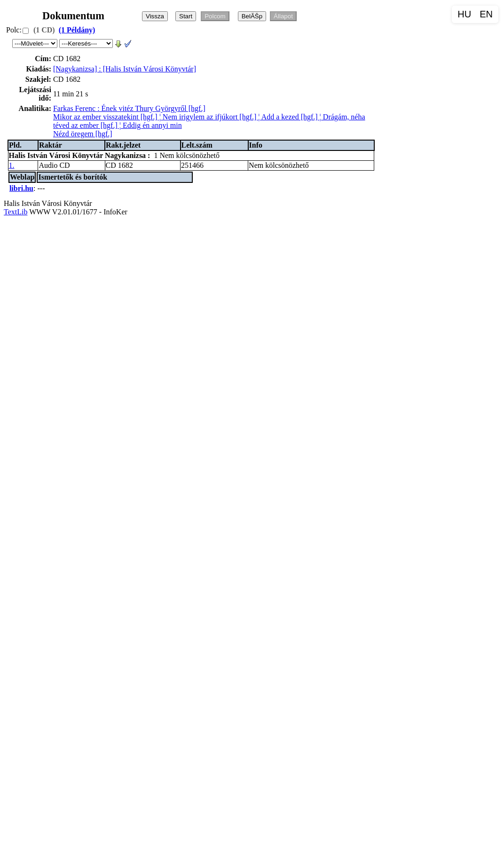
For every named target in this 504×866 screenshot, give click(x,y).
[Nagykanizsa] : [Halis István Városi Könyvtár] (125, 69)
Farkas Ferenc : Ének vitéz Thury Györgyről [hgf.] (129, 108)
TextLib (16, 212)
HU (464, 14)
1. (12, 165)
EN (486, 14)
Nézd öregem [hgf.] (83, 134)
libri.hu (21, 188)
